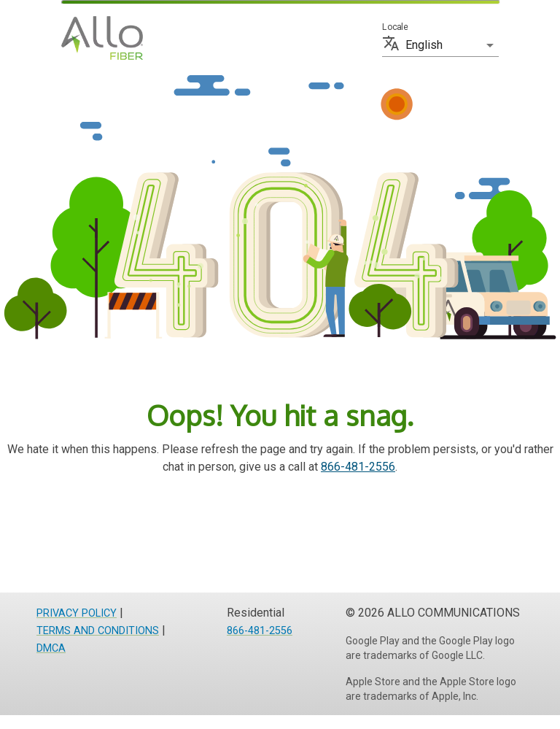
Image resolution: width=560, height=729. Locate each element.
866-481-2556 (358, 467)
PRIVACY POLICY (77, 613)
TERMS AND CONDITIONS (98, 631)
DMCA (51, 648)
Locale (395, 27)
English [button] (424, 45)
